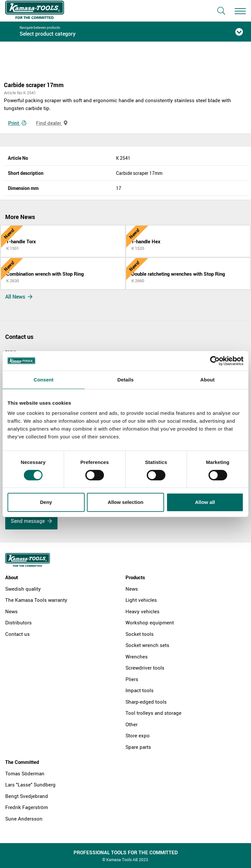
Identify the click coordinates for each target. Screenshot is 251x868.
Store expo (138, 735)
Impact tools (140, 690)
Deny (46, 502)
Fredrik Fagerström (27, 807)
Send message (31, 521)
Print (17, 123)
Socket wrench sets (147, 645)
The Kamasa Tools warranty (36, 600)
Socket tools (140, 634)
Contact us (17, 634)
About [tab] (208, 380)
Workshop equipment (150, 622)
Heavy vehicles (142, 611)
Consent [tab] (44, 380)
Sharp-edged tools (146, 702)
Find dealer (52, 123)
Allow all (205, 502)
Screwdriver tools (145, 668)
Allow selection (125, 502)
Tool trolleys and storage (153, 713)
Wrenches (137, 656)
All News (19, 297)
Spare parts (138, 747)
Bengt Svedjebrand (27, 796)
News (11, 611)
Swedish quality (23, 589)
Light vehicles (141, 600)
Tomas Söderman (25, 773)
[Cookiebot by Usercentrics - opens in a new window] (215, 361)
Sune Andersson (24, 819)
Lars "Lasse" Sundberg (30, 785)
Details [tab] (125, 380)
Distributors (18, 622)
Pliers (132, 679)
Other (132, 724)
